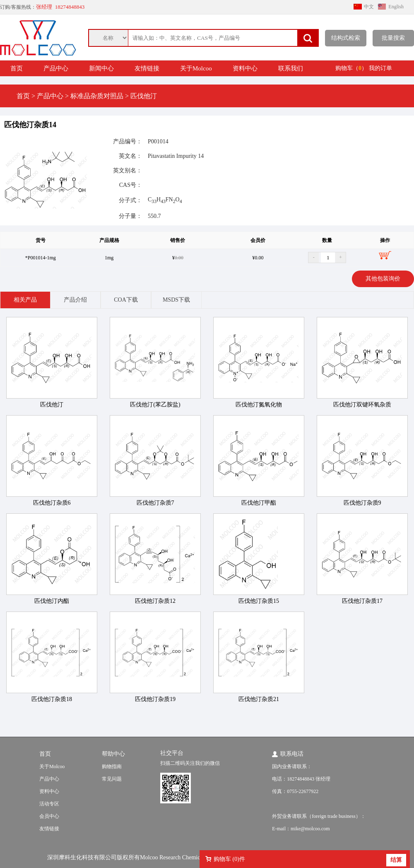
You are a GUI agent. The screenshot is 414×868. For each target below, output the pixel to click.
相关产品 (25, 300)
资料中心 (245, 68)
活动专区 (49, 804)
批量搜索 (393, 38)
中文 (369, 7)
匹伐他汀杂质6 (52, 503)
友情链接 (147, 68)
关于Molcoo (196, 68)
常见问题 (112, 779)
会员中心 (49, 816)
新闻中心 (101, 68)
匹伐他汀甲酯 (259, 503)
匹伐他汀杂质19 (155, 699)
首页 (17, 68)
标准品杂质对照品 (97, 96)
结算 (396, 860)
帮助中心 (113, 754)
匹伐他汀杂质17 (362, 601)
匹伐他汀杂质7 (155, 503)
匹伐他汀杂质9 (362, 503)
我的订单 (380, 68)
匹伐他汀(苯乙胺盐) (155, 405)
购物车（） (351, 68)
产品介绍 (75, 300)
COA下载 (126, 300)
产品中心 (56, 68)
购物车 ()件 (229, 859)
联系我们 (291, 68)
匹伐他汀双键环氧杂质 (362, 405)
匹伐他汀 (144, 96)
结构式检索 (346, 38)
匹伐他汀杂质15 (259, 601)
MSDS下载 (176, 300)
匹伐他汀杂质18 (52, 699)
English (396, 7)
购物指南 (112, 766)
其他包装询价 (383, 279)
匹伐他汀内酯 (52, 601)
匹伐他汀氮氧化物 (259, 405)
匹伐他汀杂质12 (155, 601)
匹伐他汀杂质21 (259, 699)
